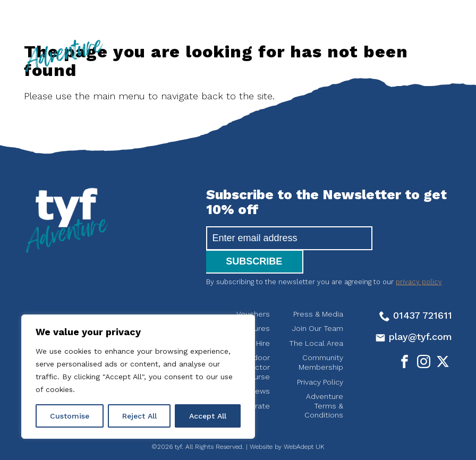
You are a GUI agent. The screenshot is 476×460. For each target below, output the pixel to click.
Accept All (208, 416)
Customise (70, 416)
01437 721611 (416, 292)
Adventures (249, 305)
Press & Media (318, 291)
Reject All (139, 416)
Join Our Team (318, 305)
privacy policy (419, 258)
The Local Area (316, 320)
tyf (64, 41)
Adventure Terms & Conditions (324, 382)
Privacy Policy (320, 359)
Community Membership (321, 339)
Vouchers (253, 291)
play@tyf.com (414, 313)
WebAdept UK (304, 423)
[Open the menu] (421, 27)
